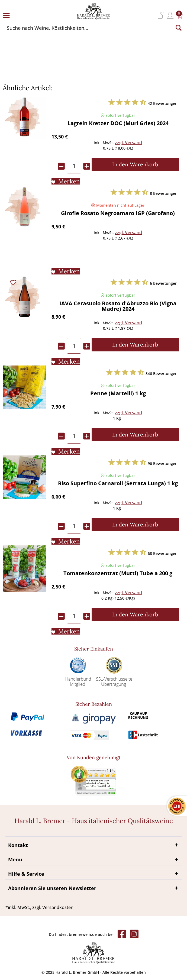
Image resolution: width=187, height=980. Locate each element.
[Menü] (8, 15)
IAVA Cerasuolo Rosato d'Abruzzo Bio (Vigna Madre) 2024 (118, 307)
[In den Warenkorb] (135, 164)
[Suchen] (179, 28)
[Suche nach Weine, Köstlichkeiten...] (82, 28)
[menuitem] (8, 15)
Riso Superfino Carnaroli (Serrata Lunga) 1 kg (118, 484)
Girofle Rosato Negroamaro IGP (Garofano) (118, 214)
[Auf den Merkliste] (66, 181)
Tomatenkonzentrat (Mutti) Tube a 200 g (118, 574)
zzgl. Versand (128, 143)
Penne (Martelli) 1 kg (118, 394)
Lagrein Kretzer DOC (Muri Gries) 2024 (118, 124)
